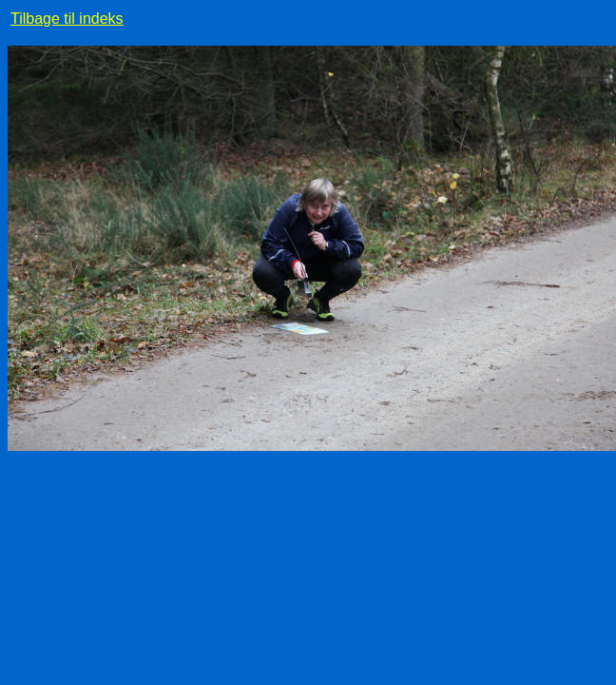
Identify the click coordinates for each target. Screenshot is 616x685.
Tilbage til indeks (67, 19)
